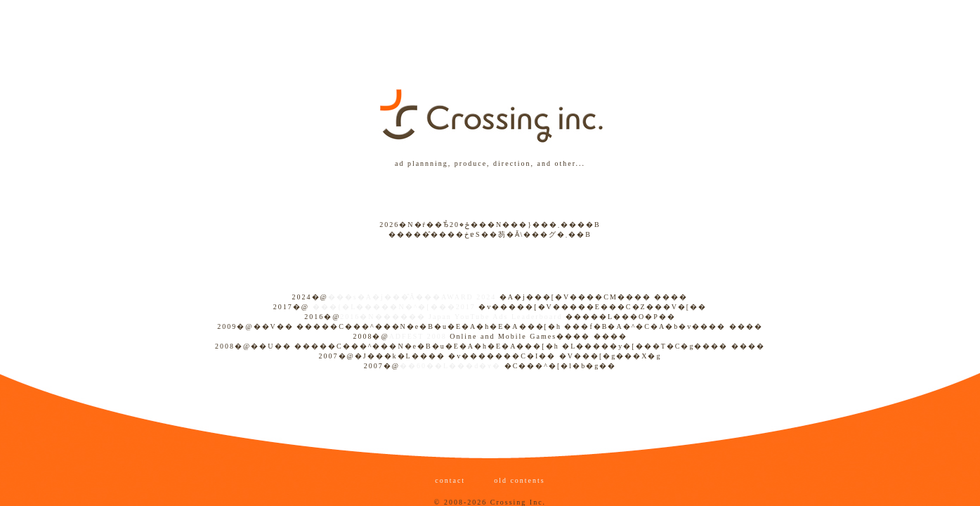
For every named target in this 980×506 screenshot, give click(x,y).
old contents (518, 480)
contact (451, 480)
